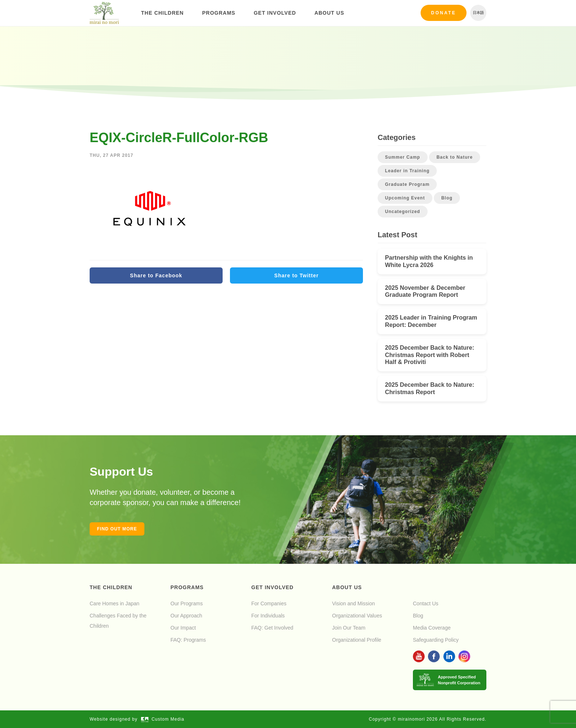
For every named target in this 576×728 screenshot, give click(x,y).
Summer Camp (403, 157)
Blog (447, 198)
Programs (219, 13)
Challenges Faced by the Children (118, 621)
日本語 (478, 13)
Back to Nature (455, 157)
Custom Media (163, 719)
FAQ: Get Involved (272, 628)
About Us (329, 13)
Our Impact (183, 628)
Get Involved (275, 13)
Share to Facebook (156, 275)
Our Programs (187, 603)
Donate (444, 13)
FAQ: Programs (188, 640)
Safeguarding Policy (436, 640)
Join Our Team (349, 628)
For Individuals (268, 616)
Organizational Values (357, 616)
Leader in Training (407, 171)
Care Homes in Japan (114, 603)
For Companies (269, 603)
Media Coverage (432, 628)
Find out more (117, 529)
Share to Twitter (297, 275)
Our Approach (186, 616)
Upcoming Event (405, 198)
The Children (162, 13)
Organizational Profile (357, 640)
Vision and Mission (353, 603)
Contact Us (426, 603)
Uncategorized (403, 212)
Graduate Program (407, 184)
